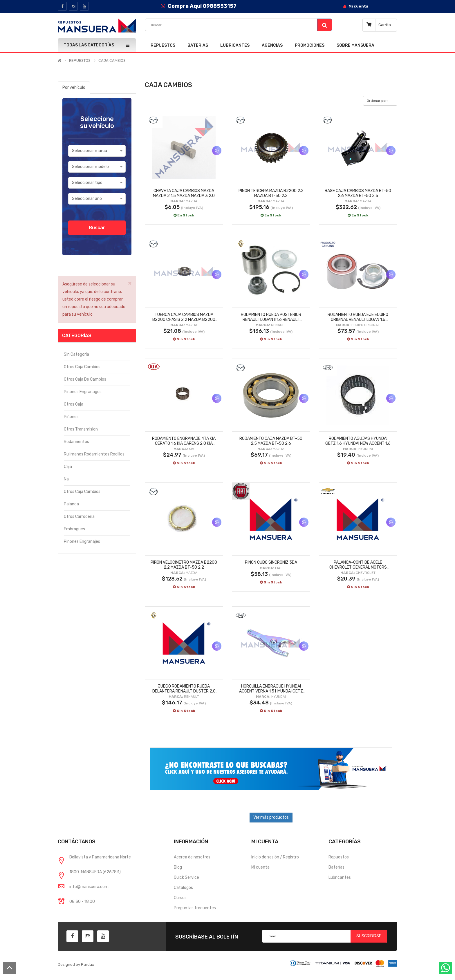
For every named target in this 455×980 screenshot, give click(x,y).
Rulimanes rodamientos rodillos (94, 454)
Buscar (97, 228)
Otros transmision (81, 429)
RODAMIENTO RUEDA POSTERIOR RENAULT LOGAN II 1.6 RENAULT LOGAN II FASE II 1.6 (271, 319)
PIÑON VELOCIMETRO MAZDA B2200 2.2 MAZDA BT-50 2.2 (184, 565)
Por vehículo (74, 87)
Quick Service (186, 877)
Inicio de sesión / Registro (275, 857)
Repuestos (339, 857)
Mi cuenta (260, 867)
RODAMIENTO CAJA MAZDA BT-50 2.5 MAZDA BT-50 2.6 (271, 441)
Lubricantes (340, 877)
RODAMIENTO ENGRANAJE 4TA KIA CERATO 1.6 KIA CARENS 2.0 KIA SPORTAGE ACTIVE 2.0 (184, 443)
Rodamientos (76, 442)
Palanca (71, 504)
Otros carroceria (79, 517)
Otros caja (74, 404)
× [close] (130, 283)
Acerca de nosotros (192, 857)
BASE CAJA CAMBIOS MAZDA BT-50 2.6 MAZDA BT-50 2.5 (358, 193)
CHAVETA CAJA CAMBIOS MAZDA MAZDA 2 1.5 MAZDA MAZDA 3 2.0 (184, 193)
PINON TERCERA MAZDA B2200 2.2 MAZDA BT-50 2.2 (271, 193)
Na (66, 479)
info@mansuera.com (89, 887)
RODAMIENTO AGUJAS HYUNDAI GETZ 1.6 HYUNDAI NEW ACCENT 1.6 (358, 441)
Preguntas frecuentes (195, 908)
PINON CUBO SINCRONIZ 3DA (271, 562)
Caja (68, 467)
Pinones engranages (83, 392)
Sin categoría (76, 354)
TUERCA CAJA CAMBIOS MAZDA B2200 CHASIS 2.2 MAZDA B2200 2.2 (184, 319)
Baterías (336, 867)
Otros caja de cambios (85, 379)
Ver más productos (271, 817)
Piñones (71, 417)
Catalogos (183, 888)
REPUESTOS (80, 61)
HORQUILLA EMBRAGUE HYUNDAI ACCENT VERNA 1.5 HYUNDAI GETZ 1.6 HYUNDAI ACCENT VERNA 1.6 (271, 691)
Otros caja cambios (82, 367)
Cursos (180, 898)
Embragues (74, 529)
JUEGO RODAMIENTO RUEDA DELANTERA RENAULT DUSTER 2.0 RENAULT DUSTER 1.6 (184, 691)
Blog (178, 867)
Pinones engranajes (82, 541)
